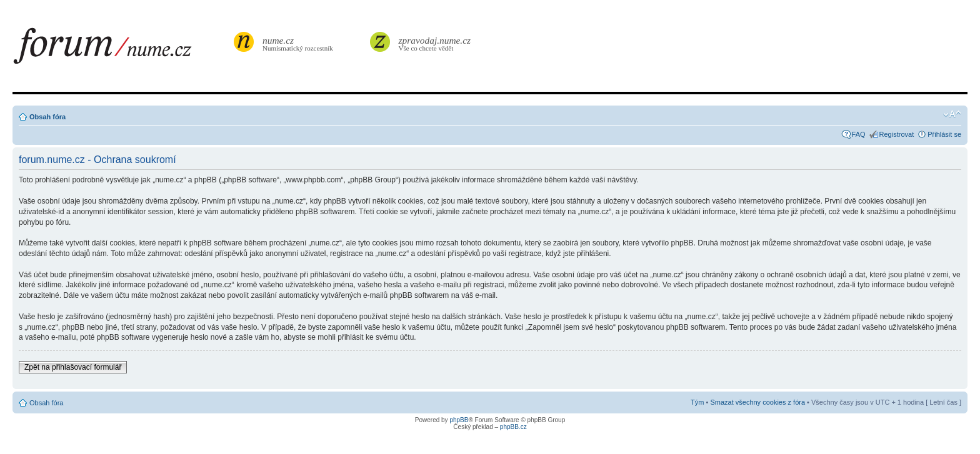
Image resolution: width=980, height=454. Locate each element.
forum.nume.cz (122, 49)
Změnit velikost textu (952, 114)
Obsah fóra (47, 117)
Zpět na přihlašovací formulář (73, 367)
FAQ (859, 134)
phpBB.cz (513, 427)
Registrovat (897, 134)
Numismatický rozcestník (299, 43)
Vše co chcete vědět (435, 43)
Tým (697, 402)
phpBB (459, 420)
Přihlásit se (944, 134)
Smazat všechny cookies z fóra (757, 402)
